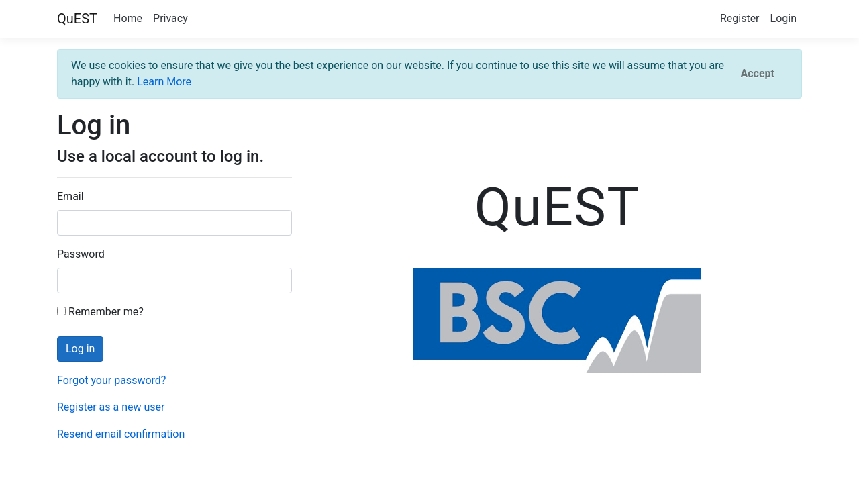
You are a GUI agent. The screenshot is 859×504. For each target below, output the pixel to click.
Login (784, 18)
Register (740, 18)
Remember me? (100, 312)
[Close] (758, 74)
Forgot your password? (111, 380)
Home (128, 18)
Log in (80, 349)
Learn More (164, 82)
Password (81, 254)
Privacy (170, 18)
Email (70, 196)
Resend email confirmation (121, 434)
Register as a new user (111, 407)
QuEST (77, 19)
